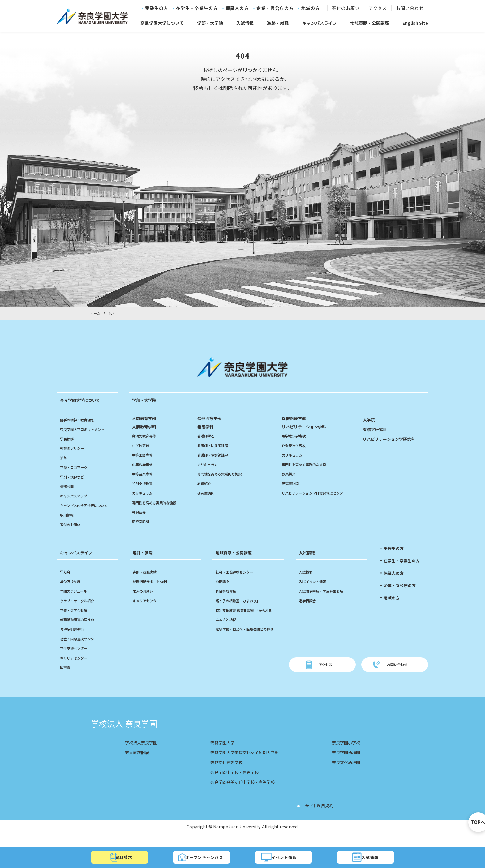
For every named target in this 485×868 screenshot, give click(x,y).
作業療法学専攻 (297, 445)
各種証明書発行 (75, 638)
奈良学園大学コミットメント (88, 429)
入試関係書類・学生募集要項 (327, 600)
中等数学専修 (145, 464)
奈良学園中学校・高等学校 (233, 781)
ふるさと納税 (229, 638)
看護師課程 (208, 436)
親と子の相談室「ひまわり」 (244, 610)
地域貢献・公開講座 (370, 23)
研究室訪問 (143, 521)
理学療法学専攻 (297, 436)
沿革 (64, 458)
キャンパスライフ (320, 23)
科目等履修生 (229, 600)
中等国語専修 (145, 455)
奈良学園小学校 (343, 752)
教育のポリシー (75, 448)
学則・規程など (75, 477)
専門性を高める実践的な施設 (160, 502)
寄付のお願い (346, 8)
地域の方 (311, 8)
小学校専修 (143, 445)
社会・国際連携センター (84, 648)
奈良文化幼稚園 (343, 771)
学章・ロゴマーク (77, 467)
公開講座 (224, 591)
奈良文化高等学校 (223, 771)
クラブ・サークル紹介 (82, 610)
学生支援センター (77, 658)
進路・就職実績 (148, 581)
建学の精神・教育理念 (82, 419)
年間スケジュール (77, 600)
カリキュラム (145, 493)
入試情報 (245, 23)
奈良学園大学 (218, 752)
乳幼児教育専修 (147, 436)
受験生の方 (157, 8)
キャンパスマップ (77, 496)
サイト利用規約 (322, 815)
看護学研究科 (378, 429)
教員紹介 (141, 512)
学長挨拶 (69, 439)
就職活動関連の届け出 (82, 629)
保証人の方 (237, 8)
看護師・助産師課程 (217, 445)
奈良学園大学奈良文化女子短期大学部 (245, 762)
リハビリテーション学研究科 (395, 439)
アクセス (378, 8)
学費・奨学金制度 (77, 619)
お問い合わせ (410, 8)
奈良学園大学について (162, 23)
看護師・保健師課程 (217, 455)
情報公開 (69, 486)
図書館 (67, 677)
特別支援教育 (145, 483)
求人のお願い (146, 600)
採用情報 (69, 524)
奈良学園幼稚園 (343, 762)
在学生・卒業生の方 (197, 8)
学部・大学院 (210, 23)
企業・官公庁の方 (275, 8)
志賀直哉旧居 (140, 762)
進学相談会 (310, 610)
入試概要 (307, 581)
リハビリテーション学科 (313, 422)
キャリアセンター (77, 667)
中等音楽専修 (145, 474)
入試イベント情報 (316, 591)
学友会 (67, 581)
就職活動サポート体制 (154, 591)
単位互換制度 (73, 591)
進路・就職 (278, 23)
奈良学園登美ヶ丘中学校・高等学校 (242, 791)
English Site (415, 23)
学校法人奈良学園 (145, 752)
